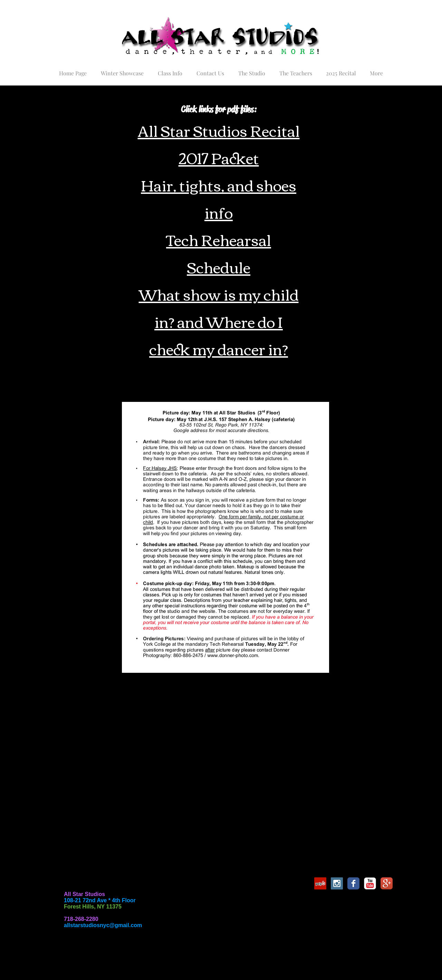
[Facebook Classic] (353, 883)
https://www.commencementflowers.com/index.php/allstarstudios (188, 819)
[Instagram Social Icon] (337, 883)
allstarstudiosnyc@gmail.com (103, 925)
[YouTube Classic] (370, 883)
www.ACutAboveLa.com (176, 846)
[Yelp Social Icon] (320, 883)
